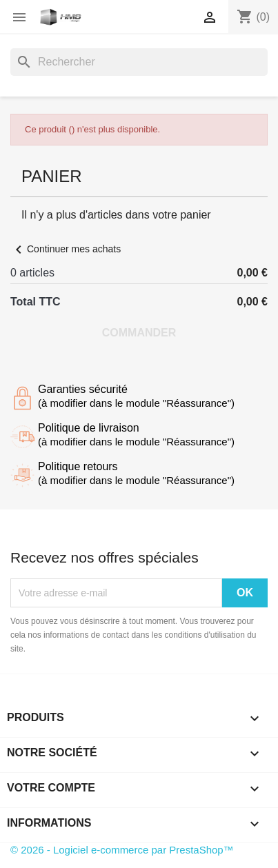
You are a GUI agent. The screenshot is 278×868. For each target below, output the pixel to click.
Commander (139, 333)
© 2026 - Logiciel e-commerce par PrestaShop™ (122, 850)
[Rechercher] (139, 62)
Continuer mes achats (66, 249)
